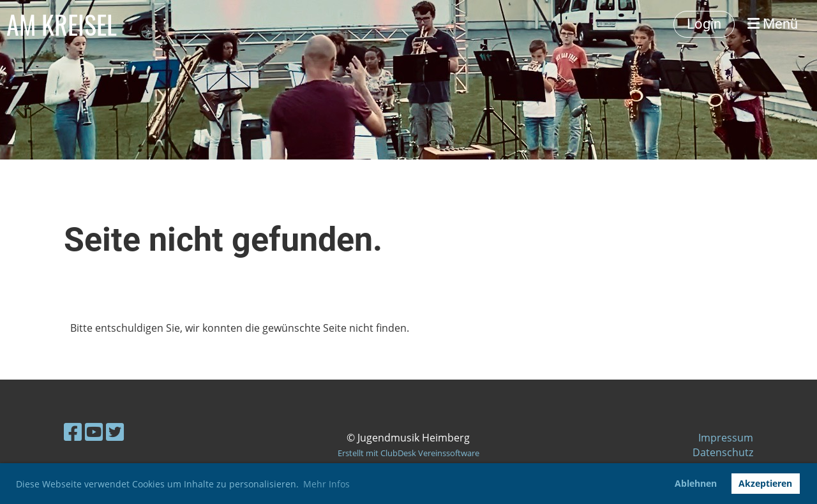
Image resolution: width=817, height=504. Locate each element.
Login (704, 24)
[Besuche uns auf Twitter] (115, 432)
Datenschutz (723, 452)
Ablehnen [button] (696, 483)
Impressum (726, 438)
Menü (773, 24)
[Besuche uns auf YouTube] (94, 432)
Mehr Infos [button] (326, 484)
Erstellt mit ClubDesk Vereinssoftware (408, 453)
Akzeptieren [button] (765, 483)
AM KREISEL (62, 24)
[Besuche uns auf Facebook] (73, 432)
